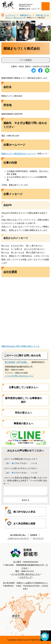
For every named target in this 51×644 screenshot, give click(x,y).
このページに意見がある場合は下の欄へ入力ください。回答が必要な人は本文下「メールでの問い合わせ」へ (25, 481)
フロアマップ (26, 577)
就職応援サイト (26, 15)
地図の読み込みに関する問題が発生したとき (20, 346)
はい (8, 463)
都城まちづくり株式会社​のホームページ (18, 154)
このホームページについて (18, 538)
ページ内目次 (26, 60)
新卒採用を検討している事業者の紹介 (24, 400)
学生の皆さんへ (24, 413)
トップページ (10, 15)
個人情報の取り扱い (18, 535)
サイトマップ (38, 538)
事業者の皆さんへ (24, 423)
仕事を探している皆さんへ (24, 387)
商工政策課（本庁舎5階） (17, 362)
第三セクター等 (20, 18)
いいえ (34, 463)
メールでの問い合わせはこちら (19, 376)
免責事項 (34, 535)
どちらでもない (21, 463)
